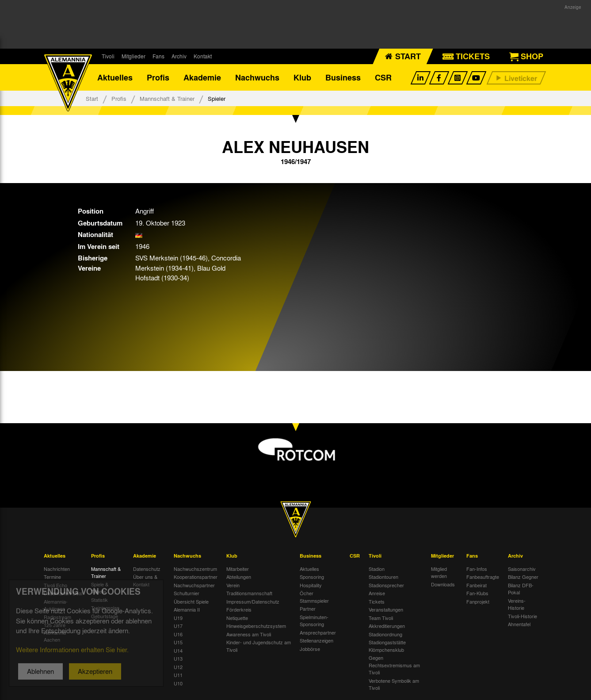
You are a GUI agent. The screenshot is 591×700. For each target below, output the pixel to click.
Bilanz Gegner (523, 577)
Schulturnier (187, 593)
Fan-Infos (477, 569)
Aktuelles (115, 77)
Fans (158, 56)
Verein (233, 585)
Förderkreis (239, 609)
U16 (178, 634)
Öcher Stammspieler (314, 597)
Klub (302, 77)
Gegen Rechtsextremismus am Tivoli (394, 665)
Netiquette (237, 618)
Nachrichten (57, 569)
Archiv (179, 56)
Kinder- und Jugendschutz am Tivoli (259, 646)
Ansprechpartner (318, 632)
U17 (178, 626)
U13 (178, 658)
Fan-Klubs (477, 593)
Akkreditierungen (387, 626)
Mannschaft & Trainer (167, 98)
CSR (383, 77)
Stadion (377, 569)
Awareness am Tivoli (249, 634)
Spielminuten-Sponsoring (314, 621)
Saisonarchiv (522, 569)
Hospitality (311, 585)
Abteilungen (239, 577)
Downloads (443, 584)
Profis (158, 77)
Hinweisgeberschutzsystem (256, 626)
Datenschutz (147, 569)
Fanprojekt (478, 601)
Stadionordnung (385, 634)
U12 (178, 667)
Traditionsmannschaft (249, 593)
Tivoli (108, 56)
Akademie (202, 77)
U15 (178, 642)
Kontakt (203, 56)
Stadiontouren (383, 577)
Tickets (377, 601)
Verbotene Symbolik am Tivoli (394, 684)
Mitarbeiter (238, 569)
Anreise (377, 593)
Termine (52, 577)
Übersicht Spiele (191, 601)
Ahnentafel (519, 624)
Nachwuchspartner (194, 585)
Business (343, 77)
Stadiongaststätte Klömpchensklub (387, 646)
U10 (178, 683)
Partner (308, 608)
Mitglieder (133, 56)
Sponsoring (312, 577)
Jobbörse (310, 649)
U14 (178, 650)
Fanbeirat (477, 585)
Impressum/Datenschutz (253, 601)
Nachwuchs (257, 77)
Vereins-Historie (517, 604)
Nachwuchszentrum (195, 569)
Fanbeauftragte (483, 577)
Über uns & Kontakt (145, 580)
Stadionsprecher (386, 585)
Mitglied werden (439, 572)
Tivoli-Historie (522, 616)
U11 (178, 675)
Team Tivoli (381, 618)
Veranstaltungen (386, 609)
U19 (178, 618)
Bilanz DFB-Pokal (521, 589)
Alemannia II (187, 609)
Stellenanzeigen (316, 640)
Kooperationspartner (196, 577)
